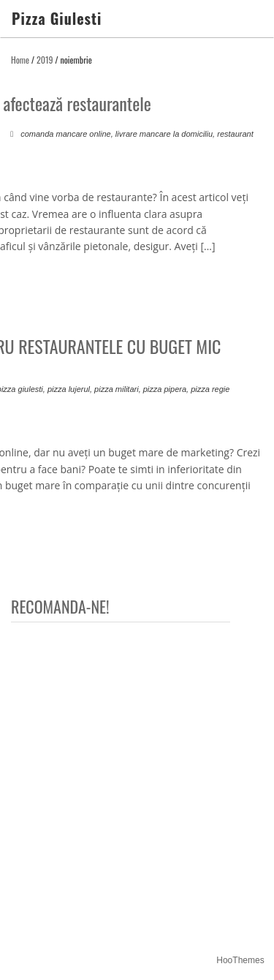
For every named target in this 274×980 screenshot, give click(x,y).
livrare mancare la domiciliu (164, 134)
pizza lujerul (69, 389)
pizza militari (117, 389)
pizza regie (210, 389)
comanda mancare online (66, 134)
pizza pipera (165, 389)
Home (20, 60)
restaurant (235, 134)
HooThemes (240, 960)
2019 (45, 60)
